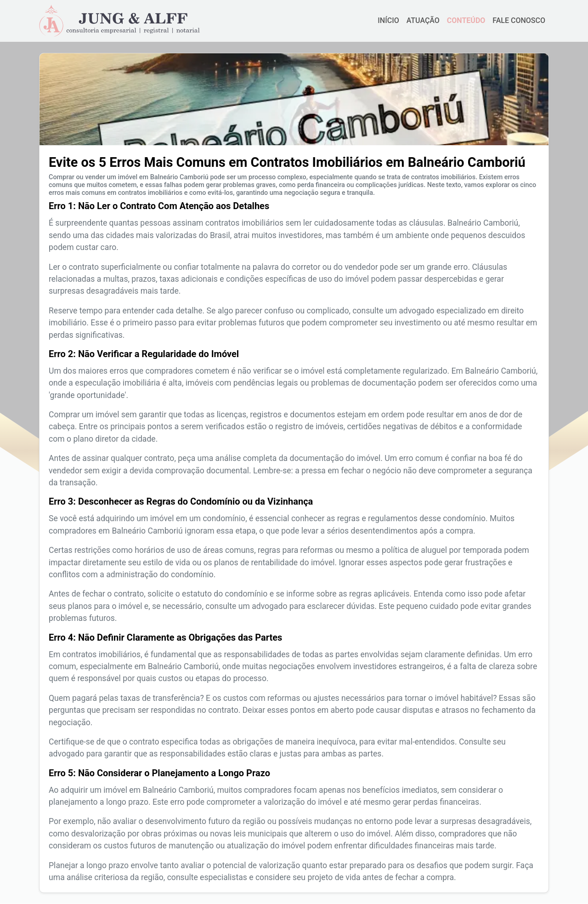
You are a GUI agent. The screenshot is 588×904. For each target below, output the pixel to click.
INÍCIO (388, 20)
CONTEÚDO (466, 20)
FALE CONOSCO (519, 20)
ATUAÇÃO (423, 20)
